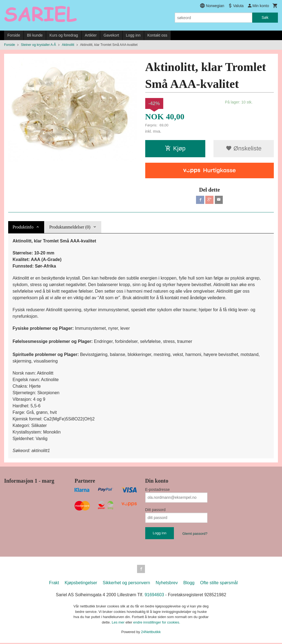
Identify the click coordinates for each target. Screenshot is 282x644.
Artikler (91, 35)
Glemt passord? (195, 534)
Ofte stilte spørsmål (219, 584)
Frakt (54, 584)
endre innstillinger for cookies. (157, 623)
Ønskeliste (244, 148)
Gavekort (111, 35)
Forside (14, 35)
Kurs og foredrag (64, 35)
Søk (265, 17)
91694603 (154, 596)
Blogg (189, 584)
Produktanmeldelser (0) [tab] (70, 228)
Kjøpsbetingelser (81, 584)
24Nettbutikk (151, 633)
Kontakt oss (157, 35)
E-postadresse (158, 490)
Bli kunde (35, 35)
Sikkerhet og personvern (126, 584)
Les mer (119, 623)
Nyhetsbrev (167, 584)
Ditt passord (155, 510)
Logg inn (133, 35)
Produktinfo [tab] (23, 228)
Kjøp (175, 148)
